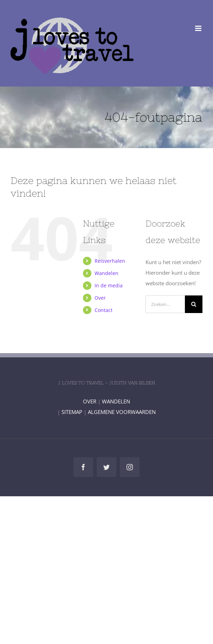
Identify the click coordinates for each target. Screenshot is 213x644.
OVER (90, 401)
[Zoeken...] (165, 304)
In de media (109, 285)
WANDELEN (116, 401)
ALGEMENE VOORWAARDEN (122, 412)
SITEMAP (72, 412)
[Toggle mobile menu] (199, 28)
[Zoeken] (194, 304)
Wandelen (106, 273)
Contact (104, 310)
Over (100, 298)
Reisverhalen (110, 261)
